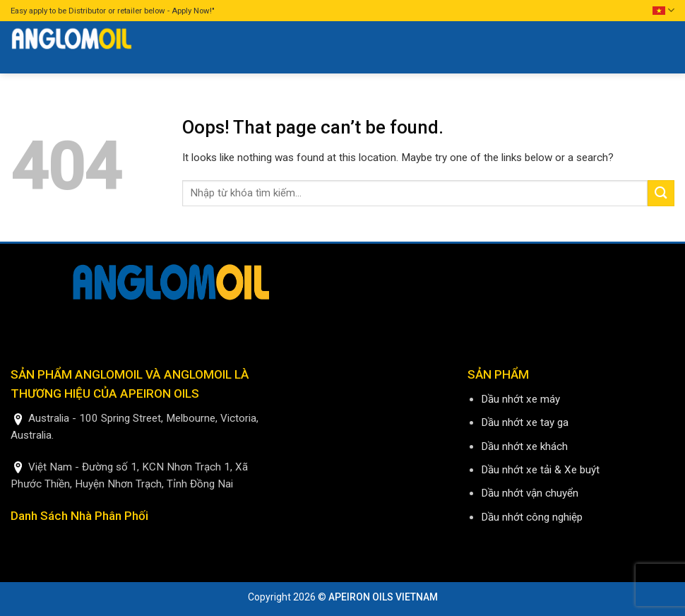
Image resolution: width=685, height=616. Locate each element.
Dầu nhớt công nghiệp (532, 517)
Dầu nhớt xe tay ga (525, 422)
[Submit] (661, 193)
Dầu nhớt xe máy (520, 399)
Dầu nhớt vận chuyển (530, 493)
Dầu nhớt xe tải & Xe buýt (540, 470)
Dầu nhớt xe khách (524, 446)
